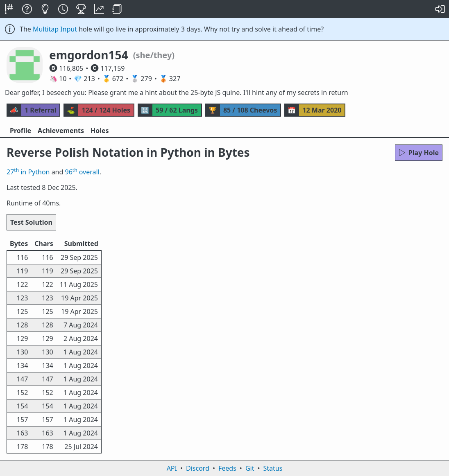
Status (273, 468)
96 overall (82, 172)
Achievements (61, 131)
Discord (198, 468)
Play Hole (419, 153)
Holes (100, 131)
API (172, 468)
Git (250, 468)
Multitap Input (55, 29)
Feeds (227, 468)
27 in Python (28, 172)
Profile (20, 131)
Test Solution (31, 222)
